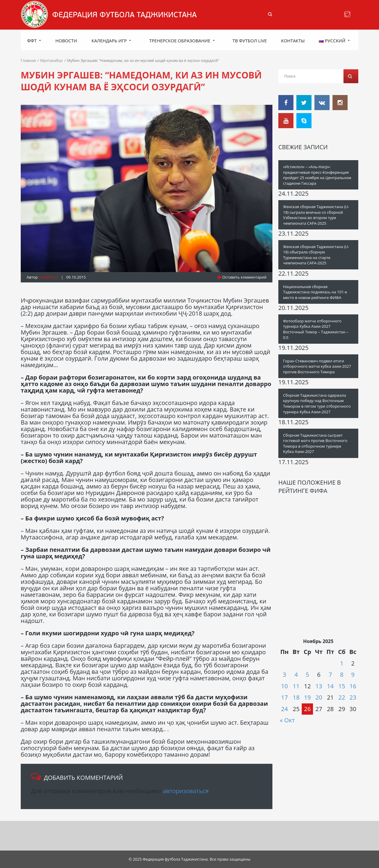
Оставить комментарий (242, 277)
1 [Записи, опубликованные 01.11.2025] (342, 663)
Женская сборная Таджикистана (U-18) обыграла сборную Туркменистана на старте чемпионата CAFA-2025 (316, 255)
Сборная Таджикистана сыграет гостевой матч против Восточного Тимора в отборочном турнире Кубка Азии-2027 (315, 443)
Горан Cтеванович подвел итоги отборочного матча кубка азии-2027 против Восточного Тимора (317, 366)
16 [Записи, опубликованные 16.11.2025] (353, 686)
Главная (28, 60)
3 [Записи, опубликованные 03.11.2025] (284, 675)
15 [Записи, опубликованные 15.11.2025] (342, 686)
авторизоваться (186, 791)
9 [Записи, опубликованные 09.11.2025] (353, 675)
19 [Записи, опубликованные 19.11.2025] (307, 697)
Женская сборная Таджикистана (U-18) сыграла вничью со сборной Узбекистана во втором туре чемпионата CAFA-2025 (316, 215)
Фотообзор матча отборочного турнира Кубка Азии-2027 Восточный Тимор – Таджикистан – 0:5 (316, 329)
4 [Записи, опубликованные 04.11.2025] (296, 675)
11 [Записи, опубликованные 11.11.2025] (296, 686)
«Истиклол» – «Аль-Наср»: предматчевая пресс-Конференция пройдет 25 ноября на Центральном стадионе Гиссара (317, 175)
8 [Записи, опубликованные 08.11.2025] (342, 675)
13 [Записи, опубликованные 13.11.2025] (319, 686)
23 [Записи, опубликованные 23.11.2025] (353, 697)
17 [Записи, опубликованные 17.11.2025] (284, 697)
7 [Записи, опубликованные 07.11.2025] (330, 675)
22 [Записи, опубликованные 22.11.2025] (342, 697)
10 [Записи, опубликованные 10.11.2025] (284, 686)
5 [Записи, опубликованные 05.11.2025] (307, 675)
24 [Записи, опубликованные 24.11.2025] (284, 709)
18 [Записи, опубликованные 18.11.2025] (296, 697)
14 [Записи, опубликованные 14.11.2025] (330, 686)
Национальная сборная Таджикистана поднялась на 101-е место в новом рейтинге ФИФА (315, 292)
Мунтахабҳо (52, 60)
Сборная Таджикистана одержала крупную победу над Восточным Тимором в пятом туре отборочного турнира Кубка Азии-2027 (317, 404)
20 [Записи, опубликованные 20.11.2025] (319, 697)
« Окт (287, 720)
